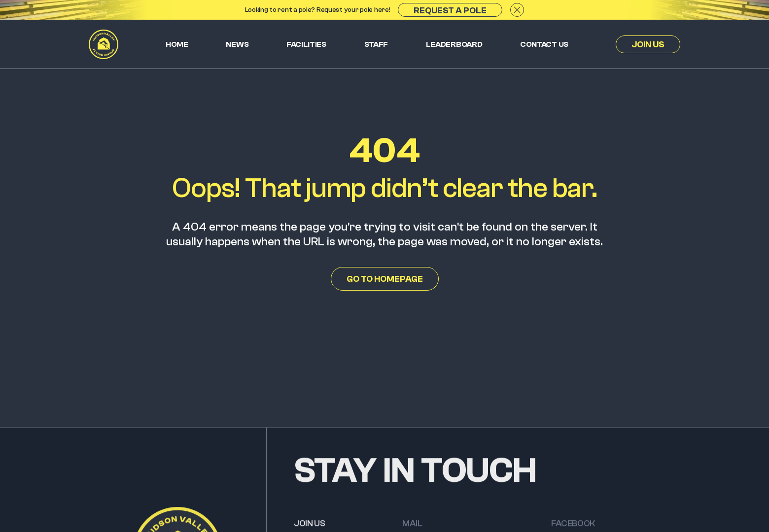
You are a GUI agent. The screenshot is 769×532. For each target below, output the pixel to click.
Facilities (306, 44)
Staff (376, 44)
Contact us (544, 44)
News (237, 44)
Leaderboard (454, 44)
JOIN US (309, 526)
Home (177, 44)
